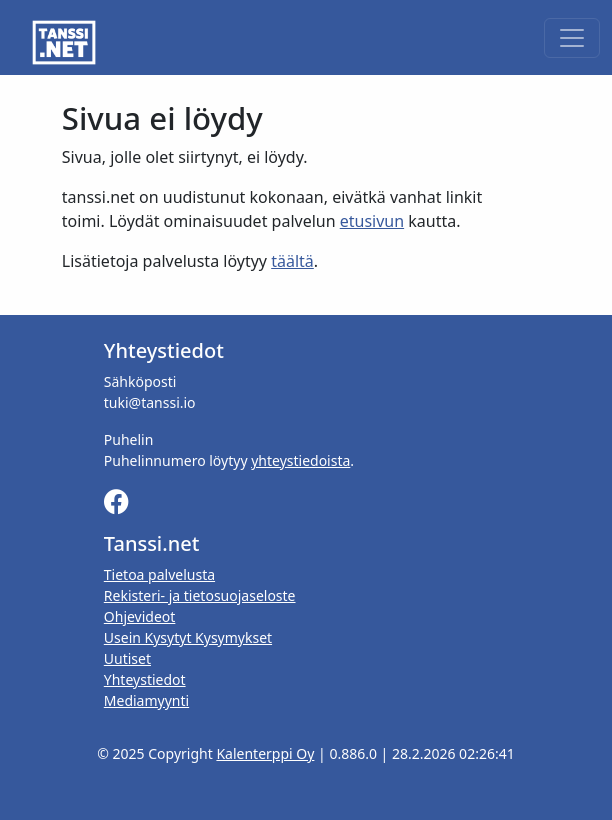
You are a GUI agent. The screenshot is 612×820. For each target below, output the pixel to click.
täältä (292, 261)
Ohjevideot (140, 616)
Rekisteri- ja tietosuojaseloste (200, 595)
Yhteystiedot (145, 679)
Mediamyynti (146, 700)
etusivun (372, 221)
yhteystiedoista (300, 460)
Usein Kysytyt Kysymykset (188, 637)
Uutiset (127, 658)
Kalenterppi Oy (265, 753)
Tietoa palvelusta (159, 574)
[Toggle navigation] (572, 38)
